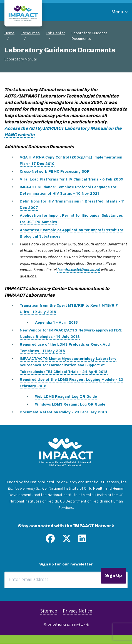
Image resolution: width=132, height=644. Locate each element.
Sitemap (49, 611)
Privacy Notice (78, 611)
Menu (117, 12)
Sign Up (114, 575)
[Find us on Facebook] (50, 541)
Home (9, 33)
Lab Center (55, 33)
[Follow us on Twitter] (67, 541)
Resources (31, 33)
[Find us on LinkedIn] (82, 541)
